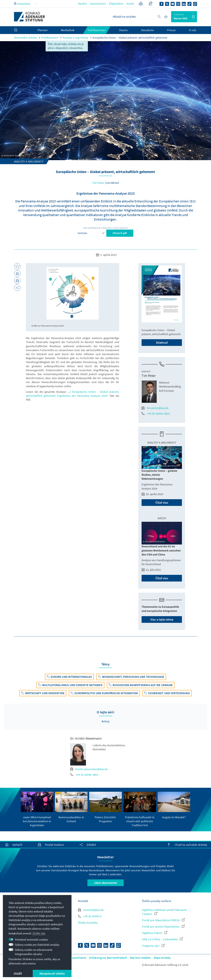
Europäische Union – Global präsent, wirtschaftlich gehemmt (130, 38)
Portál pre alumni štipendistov (163, 927)
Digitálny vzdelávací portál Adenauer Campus (164, 912)
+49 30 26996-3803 (84, 775)
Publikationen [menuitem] (97, 30)
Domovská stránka (25, 38)
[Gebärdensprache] (150, 4)
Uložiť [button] (18, 973)
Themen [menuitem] (42, 30)
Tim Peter (98, 183)
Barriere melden (140, 958)
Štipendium (116, 4)
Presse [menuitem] (171, 30)
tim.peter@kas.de (155, 408)
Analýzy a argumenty (76, 38)
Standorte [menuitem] (147, 30)
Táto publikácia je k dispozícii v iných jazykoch (106, 228)
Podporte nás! (153, 946)
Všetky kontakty (88, 923)
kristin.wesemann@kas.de (89, 769)
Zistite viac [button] (39, 933)
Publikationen (50, 38)
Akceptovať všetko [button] (52, 973)
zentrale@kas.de (91, 910)
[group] (37, 810)
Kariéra (82, 4)
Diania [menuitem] (123, 30)
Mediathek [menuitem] (68, 30)
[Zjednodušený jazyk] (141, 4)
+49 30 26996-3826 (156, 413)
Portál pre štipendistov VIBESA (163, 920)
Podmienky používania (72, 958)
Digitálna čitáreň (155, 933)
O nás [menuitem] (193, 30)
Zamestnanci (98, 4)
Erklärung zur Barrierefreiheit (108, 958)
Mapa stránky (162, 958)
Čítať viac (162, 502)
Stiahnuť (162, 342)
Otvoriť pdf (120, 233)
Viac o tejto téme (162, 619)
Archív (130, 4)
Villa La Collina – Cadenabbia (162, 939)
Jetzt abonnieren (105, 883)
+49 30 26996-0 (90, 916)
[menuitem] (19, 30)
